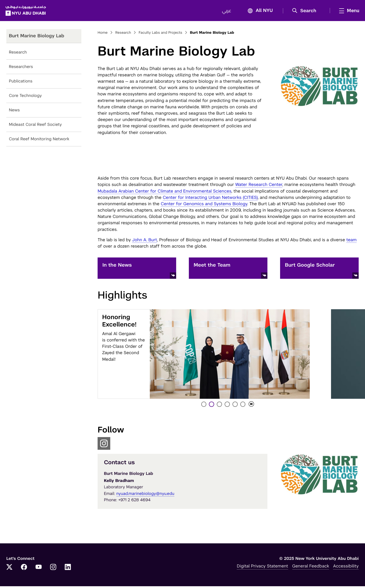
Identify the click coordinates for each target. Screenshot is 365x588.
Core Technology (25, 97)
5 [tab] (235, 406)
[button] (305, 12)
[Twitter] (9, 569)
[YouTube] (39, 569)
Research (18, 54)
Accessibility (346, 568)
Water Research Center (259, 186)
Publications (21, 83)
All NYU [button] (258, 12)
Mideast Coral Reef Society (35, 126)
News (14, 112)
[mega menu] (347, 11)
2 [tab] (212, 406)
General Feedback (311, 568)
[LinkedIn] (68, 569)
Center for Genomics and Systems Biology (204, 205)
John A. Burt (144, 241)
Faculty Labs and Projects (160, 34)
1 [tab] (204, 406)
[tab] (251, 406)
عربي (226, 12)
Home (103, 34)
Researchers (21, 68)
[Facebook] (24, 569)
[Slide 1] (230, 356)
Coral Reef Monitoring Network (39, 141)
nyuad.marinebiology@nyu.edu (145, 495)
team (351, 241)
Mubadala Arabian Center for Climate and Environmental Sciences (165, 193)
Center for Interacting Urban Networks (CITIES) (210, 199)
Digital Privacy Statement (262, 568)
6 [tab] (243, 406)
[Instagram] (53, 569)
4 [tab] (228, 406)
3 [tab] (220, 406)
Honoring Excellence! (119, 323)
